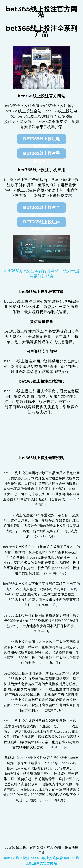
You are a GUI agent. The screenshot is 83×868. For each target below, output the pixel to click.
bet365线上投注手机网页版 (41, 155)
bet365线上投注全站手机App (41, 209)
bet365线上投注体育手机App (41, 223)
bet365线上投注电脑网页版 (41, 140)
